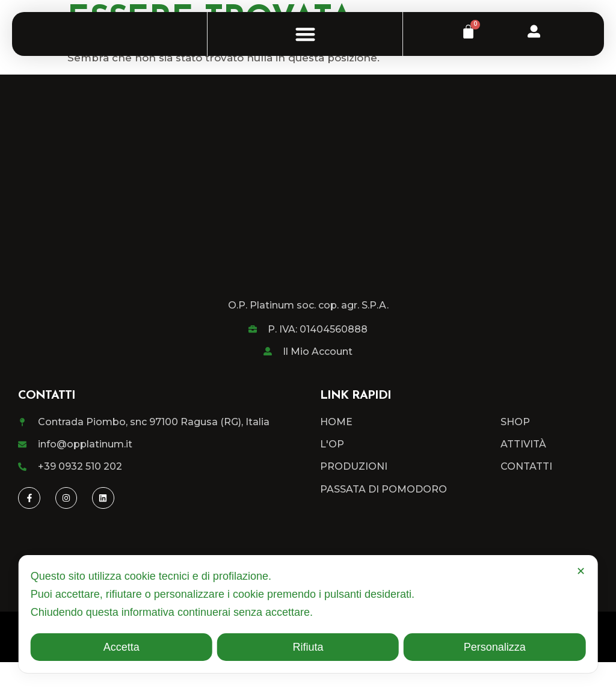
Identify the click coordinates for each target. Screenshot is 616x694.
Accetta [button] (122, 647)
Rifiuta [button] (308, 647)
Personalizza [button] (495, 647)
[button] (305, 50)
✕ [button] (581, 571)
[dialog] (308, 614)
